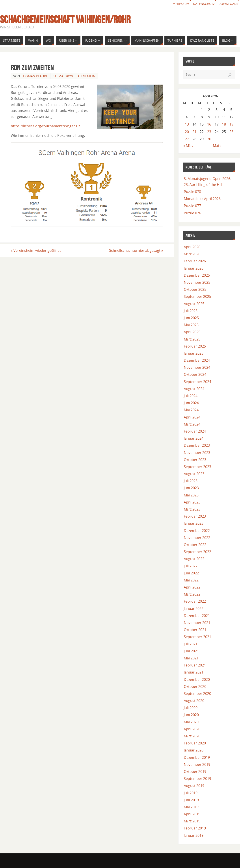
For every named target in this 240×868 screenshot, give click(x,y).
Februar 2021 (195, 665)
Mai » (217, 146)
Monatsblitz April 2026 (202, 199)
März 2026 (192, 254)
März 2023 (192, 509)
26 (231, 132)
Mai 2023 (191, 495)
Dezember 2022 (197, 531)
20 (187, 132)
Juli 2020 (191, 708)
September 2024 (197, 382)
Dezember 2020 (197, 679)
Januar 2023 (194, 523)
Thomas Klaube (35, 76)
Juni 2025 (191, 318)
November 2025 (197, 282)
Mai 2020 (191, 722)
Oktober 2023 (195, 460)
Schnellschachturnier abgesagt (136, 250)
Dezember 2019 (197, 757)
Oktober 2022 (195, 545)
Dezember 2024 (197, 360)
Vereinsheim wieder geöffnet (36, 250)
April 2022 (192, 587)
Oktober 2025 (195, 289)
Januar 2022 (194, 609)
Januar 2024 (194, 438)
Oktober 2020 (195, 687)
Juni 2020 (191, 715)
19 (231, 124)
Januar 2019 (194, 835)
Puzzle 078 (192, 192)
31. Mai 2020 (63, 76)
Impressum (181, 4)
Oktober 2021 (195, 630)
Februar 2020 (195, 743)
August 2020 (194, 701)
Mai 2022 (191, 580)
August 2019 (194, 786)
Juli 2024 (191, 396)
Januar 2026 (194, 268)
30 (209, 139)
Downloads (228, 4)
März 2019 (192, 821)
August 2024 (194, 389)
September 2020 (197, 694)
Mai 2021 (191, 658)
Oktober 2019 (195, 772)
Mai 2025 (191, 325)
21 (194, 132)
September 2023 (197, 467)
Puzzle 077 (192, 206)
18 (224, 124)
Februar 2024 (195, 431)
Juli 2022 (191, 566)
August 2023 (194, 474)
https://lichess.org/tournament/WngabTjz (45, 126)
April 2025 (192, 332)
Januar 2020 (194, 750)
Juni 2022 (191, 573)
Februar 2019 (195, 828)
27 (187, 139)
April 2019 (192, 814)
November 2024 (197, 367)
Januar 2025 (194, 353)
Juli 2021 (191, 644)
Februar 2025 (195, 346)
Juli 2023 (191, 481)
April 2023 (192, 502)
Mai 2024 (191, 410)
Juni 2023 (191, 488)
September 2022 (197, 552)
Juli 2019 (191, 793)
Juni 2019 (191, 800)
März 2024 (192, 424)
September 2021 (197, 637)
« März (188, 146)
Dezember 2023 (197, 445)
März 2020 (192, 736)
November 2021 (197, 623)
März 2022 (192, 594)
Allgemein (87, 76)
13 (187, 124)
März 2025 (192, 339)
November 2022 (197, 538)
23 (209, 132)
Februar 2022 (195, 601)
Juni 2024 (191, 403)
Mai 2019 (191, 807)
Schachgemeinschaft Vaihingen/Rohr (65, 20)
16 (209, 124)
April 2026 (192, 247)
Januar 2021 (194, 672)
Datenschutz (204, 4)
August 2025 (194, 304)
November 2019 (197, 764)
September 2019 (197, 779)
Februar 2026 (195, 261)
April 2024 (192, 417)
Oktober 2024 (195, 374)
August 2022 (194, 559)
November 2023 (197, 453)
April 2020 (192, 729)
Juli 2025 (191, 311)
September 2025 (197, 296)
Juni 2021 (191, 651)
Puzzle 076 (192, 213)
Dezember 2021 (197, 616)
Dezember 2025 (197, 275)
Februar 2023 (195, 516)
